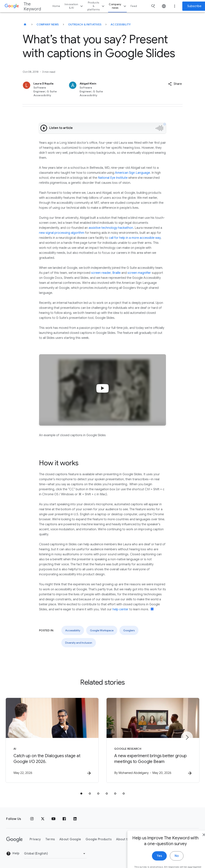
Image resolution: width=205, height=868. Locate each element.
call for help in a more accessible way (135, 238)
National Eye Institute (113, 178)
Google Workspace (102, 630)
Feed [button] (134, 6)
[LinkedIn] (75, 819)
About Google (70, 839)
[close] (193, 864)
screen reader (101, 273)
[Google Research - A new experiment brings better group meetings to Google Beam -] (153, 740)
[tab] (81, 794)
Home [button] (56, 6)
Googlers (129, 630)
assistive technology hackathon (111, 228)
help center (120, 609)
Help (13, 854)
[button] (175, 84)
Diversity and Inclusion (79, 643)
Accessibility (121, 24)
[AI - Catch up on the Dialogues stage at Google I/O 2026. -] (52, 740)
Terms (50, 839)
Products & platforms (96, 6)
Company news (118, 6)
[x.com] (43, 819)
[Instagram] (32, 819)
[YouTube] (53, 819)
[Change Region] (55, 854)
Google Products (99, 839)
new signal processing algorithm (62, 233)
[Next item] (187, 737)
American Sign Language (132, 173)
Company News (48, 24)
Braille (116, 273)
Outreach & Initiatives (85, 24)
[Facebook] (64, 819)
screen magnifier (139, 273)
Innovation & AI (74, 6)
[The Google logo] (14, 840)
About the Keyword (131, 839)
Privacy (35, 839)
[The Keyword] (25, 24)
